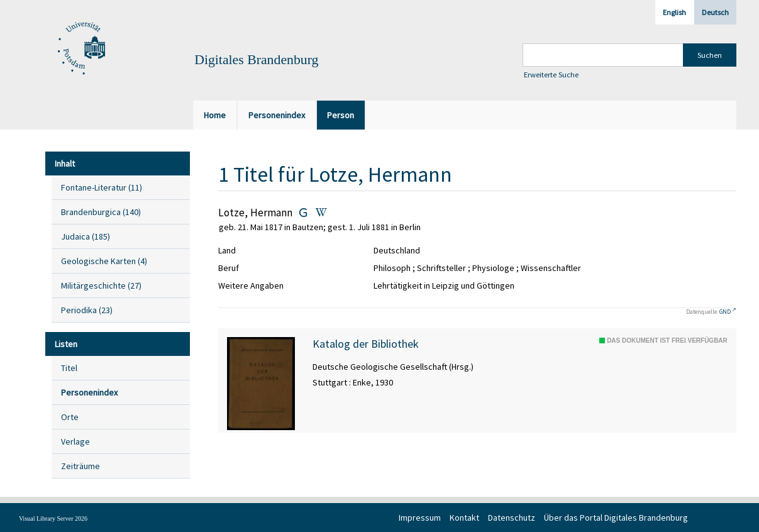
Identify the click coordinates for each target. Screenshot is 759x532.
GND (725, 312)
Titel (69, 368)
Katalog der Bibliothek (366, 344)
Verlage (75, 441)
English (674, 12)
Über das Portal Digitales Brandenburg (616, 518)
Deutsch (715, 12)
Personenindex (89, 392)
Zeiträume (80, 466)
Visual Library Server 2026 (53, 518)
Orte (70, 417)
